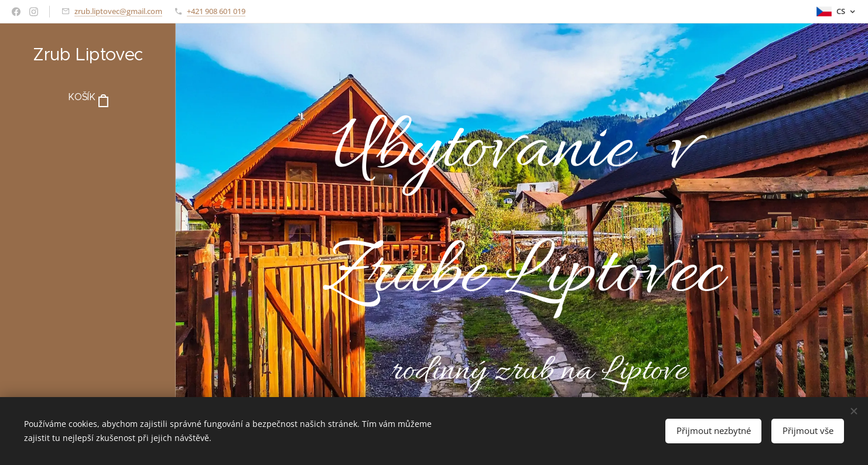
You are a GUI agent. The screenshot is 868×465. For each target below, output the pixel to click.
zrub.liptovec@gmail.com (118, 11)
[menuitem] (88, 133)
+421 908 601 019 (216, 11)
